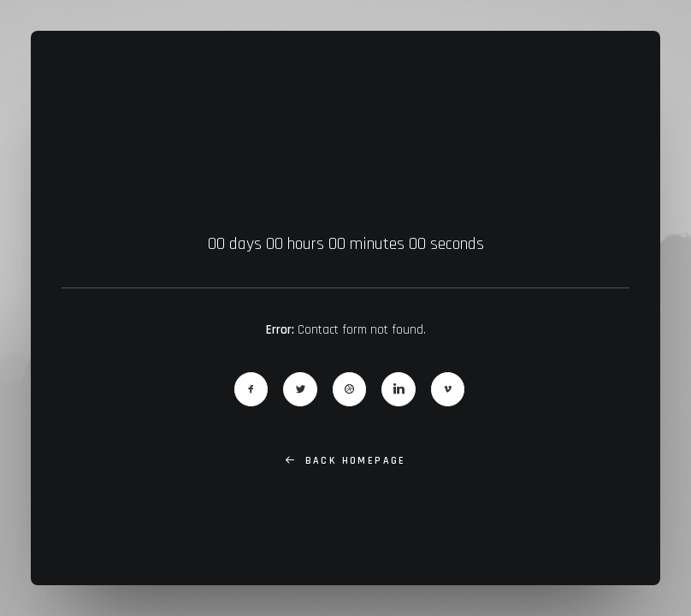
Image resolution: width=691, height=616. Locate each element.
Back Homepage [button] (345, 461)
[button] (251, 389)
